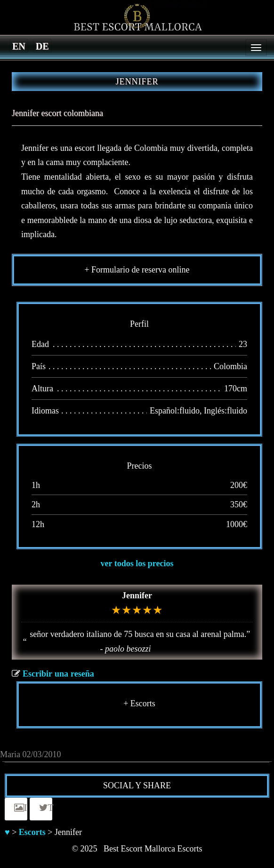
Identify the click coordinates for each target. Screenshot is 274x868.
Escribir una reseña (58, 674)
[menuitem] (19, 46)
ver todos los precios (137, 563)
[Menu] (256, 48)
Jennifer (137, 595)
